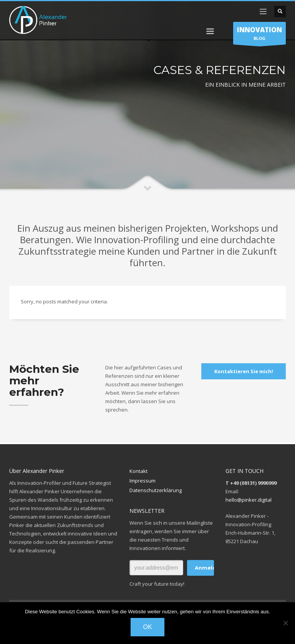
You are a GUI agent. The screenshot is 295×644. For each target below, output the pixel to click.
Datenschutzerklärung (156, 490)
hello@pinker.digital (249, 500)
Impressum (143, 481)
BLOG (259, 35)
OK (147, 627)
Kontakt (138, 471)
